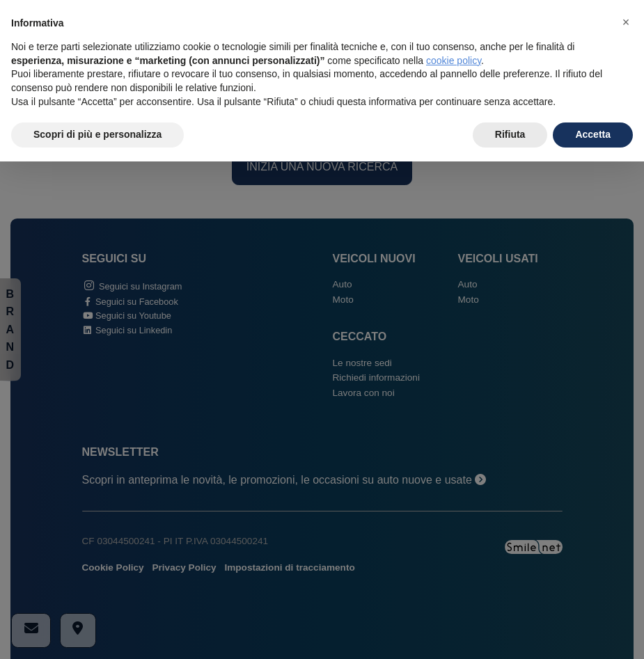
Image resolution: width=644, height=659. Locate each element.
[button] (626, 22)
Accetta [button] (593, 134)
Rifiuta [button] (510, 134)
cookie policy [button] (454, 61)
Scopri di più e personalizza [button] (97, 134)
